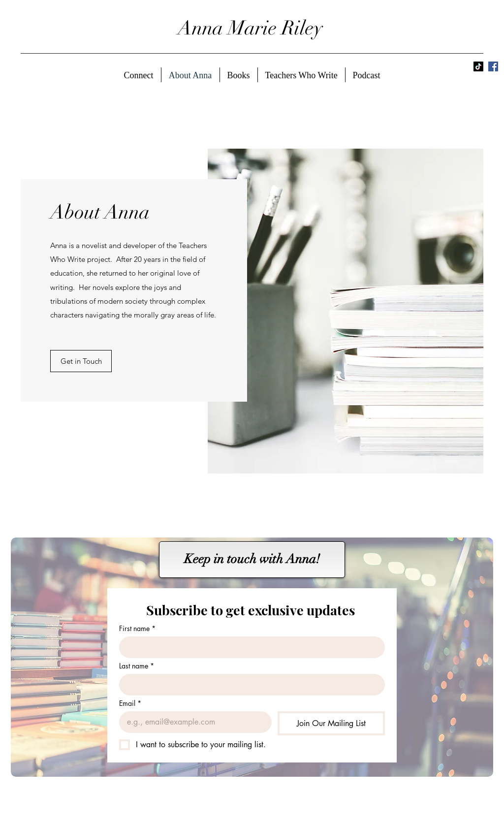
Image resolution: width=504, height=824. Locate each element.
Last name (137, 666)
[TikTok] (478, 66)
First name (137, 628)
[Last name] (249, 685)
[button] (81, 361)
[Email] (192, 722)
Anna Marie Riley (250, 28)
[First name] (249, 647)
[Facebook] (493, 66)
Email (130, 703)
